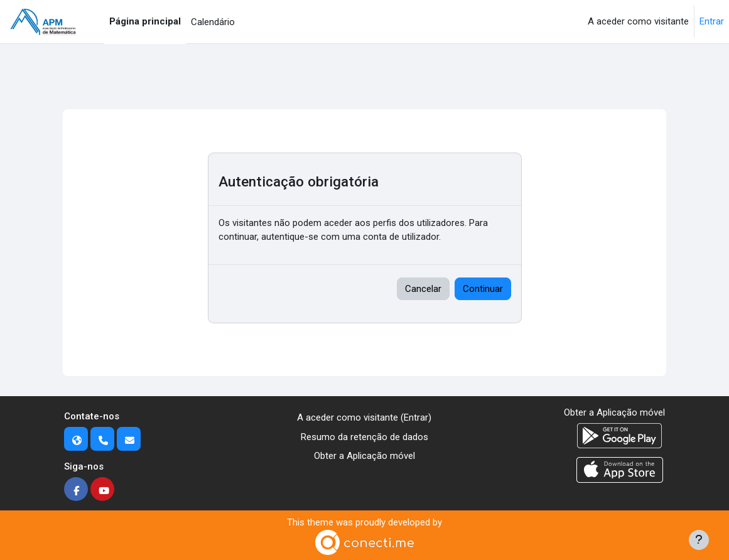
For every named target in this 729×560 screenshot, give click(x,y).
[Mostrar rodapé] (699, 540)
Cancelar (423, 289)
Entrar (712, 21)
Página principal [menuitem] (145, 21)
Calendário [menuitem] (213, 22)
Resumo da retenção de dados (364, 437)
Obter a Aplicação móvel (364, 456)
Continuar (483, 289)
